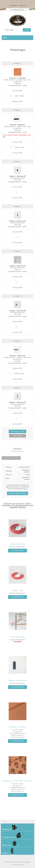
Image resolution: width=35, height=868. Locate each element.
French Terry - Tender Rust (17, 78)
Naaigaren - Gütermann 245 (17, 221)
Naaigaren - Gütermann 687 (17, 176)
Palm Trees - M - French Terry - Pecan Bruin (17, 781)
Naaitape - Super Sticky (18, 544)
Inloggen (22, 6)
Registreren (14, 6)
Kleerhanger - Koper (17, 637)
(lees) (26, 489)
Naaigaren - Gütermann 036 (17, 311)
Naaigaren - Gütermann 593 (17, 680)
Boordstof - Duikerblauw (17, 125)
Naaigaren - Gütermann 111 (17, 266)
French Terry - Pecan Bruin (17, 727)
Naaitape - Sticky (17, 590)
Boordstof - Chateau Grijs (17, 356)
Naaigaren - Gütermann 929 (17, 402)
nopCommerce (20, 865)
